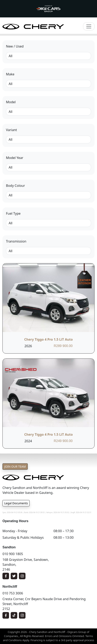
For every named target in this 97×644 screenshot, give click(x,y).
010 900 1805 (13, 554)
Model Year (15, 158)
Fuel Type (13, 213)
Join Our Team (15, 467)
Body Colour (15, 186)
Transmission (16, 241)
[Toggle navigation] (89, 26)
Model (11, 102)
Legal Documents (16, 503)
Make (10, 74)
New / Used (15, 46)
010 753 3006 (13, 593)
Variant (12, 130)
